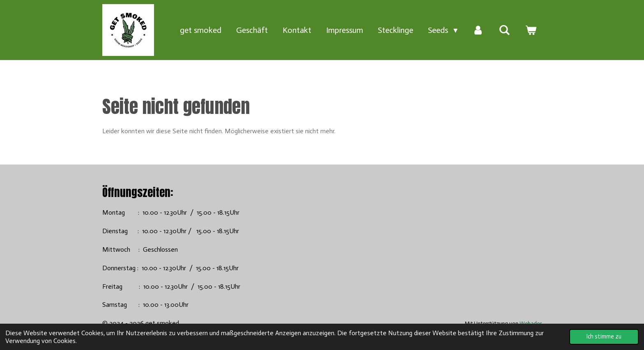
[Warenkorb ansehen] (531, 30)
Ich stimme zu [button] (604, 336)
